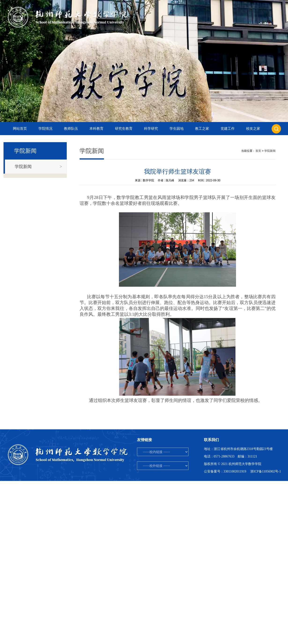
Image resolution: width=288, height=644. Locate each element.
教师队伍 (71, 129)
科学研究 (151, 129)
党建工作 (228, 129)
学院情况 (45, 129)
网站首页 (20, 129)
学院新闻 (270, 151)
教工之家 (202, 129)
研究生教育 (124, 129)
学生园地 (177, 129)
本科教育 (96, 129)
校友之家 (253, 129)
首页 (258, 151)
